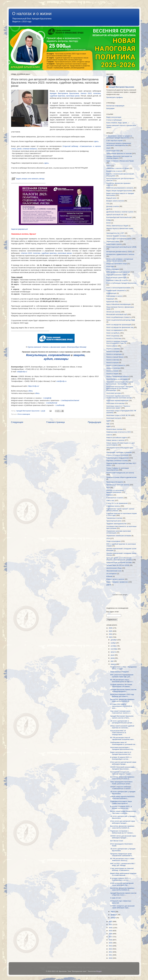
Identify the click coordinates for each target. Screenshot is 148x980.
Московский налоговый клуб (117, 314)
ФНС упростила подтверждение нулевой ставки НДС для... (122, 676)
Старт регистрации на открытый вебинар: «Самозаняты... (122, 869)
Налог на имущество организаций (119, 325)
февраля (114, 915)
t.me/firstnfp (60, 405)
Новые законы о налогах (115, 440)
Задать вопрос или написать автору (28, 179)
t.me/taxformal (52, 403)
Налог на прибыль (113, 333)
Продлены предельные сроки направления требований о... (122, 855)
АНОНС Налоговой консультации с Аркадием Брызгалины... (123, 768)
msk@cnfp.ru (61, 381)
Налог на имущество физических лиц (120, 327)
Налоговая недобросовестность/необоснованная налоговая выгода (119, 397)
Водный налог (111, 198)
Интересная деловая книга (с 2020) (119, 252)
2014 (111, 946)
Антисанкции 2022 (113, 151)
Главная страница (56, 422)
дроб (108, 209)
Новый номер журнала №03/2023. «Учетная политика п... (123, 797)
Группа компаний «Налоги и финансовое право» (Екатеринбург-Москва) (57, 347)
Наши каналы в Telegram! (120, 672)
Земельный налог (113, 241)
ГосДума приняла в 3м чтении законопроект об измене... (121, 685)
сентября (114, 649)
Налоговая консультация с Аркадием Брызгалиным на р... (122, 748)
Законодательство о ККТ (115, 233)
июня (113, 658)
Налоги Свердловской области (118, 376)
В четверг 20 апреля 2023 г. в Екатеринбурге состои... (121, 758)
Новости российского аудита (117, 438)
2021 (111, 925)
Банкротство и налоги (114, 171)
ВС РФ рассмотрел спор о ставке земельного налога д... (122, 859)
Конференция (111, 293)
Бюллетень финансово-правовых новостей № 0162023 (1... (122, 700)
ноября (113, 643)
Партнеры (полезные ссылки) (117, 461)
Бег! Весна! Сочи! (117, 841)
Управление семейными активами (119, 536)
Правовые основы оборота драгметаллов (121, 477)
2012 (111, 952)
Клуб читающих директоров (116, 278)
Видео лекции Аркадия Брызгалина (119, 191)
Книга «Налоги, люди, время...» (118, 123)
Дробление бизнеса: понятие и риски (120, 212)
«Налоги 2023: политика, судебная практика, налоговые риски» (46, 253)
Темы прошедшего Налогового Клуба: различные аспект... (121, 783)
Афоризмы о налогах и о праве (118, 168)
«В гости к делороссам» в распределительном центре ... (122, 722)
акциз (108, 148)
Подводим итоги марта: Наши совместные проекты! (121, 802)
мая (112, 661)
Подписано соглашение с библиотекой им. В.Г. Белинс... (122, 832)
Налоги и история (113, 351)
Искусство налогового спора (117, 264)
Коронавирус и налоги (114, 296)
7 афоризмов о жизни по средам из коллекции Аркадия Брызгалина (119, 137)
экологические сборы (114, 568)
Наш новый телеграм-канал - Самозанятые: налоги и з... (121, 712)
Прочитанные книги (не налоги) (118, 485)
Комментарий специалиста (116, 290)
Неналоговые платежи (114, 429)
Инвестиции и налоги (114, 244)
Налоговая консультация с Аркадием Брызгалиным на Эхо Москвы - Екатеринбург (120, 388)
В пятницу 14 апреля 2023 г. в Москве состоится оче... (121, 807)
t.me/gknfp (47, 398)
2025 (111, 631)
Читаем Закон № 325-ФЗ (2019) (118, 565)
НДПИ (109, 421)
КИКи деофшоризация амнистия (118, 272)
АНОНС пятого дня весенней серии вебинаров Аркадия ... (123, 837)
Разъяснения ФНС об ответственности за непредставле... (118, 733)
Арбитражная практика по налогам (119, 153)
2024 (111, 634)
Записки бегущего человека (116, 236)
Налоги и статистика (114, 338)
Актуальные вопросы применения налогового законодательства (119, 144)
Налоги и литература (114, 354)
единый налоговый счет (115, 215)
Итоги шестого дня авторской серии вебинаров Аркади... (123, 763)
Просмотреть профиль (115, 97)
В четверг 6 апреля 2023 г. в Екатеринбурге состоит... (120, 879)
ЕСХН (109, 223)
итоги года (110, 266)
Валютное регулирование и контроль (120, 188)
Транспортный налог (114, 521)
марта (113, 912)
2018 (111, 934)
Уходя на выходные (113, 541)
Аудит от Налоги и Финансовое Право (120, 161)
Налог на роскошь (113, 336)
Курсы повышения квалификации (118, 304)
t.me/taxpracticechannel (70, 400)
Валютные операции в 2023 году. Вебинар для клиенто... (122, 695)
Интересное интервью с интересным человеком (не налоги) (120, 260)
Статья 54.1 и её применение (117, 503)
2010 (111, 958)
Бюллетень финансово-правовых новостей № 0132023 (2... (122, 889)
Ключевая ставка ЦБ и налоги (117, 280)
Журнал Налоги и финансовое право (120, 228)
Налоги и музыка (113, 363)
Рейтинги (110, 495)
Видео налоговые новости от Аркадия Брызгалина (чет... (121, 753)
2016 (111, 940)
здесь (96, 141)
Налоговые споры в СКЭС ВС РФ (118, 415)
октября (114, 646)
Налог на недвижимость (115, 330)
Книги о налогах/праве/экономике (119, 288)
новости (109, 435)
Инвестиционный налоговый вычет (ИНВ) (121, 247)
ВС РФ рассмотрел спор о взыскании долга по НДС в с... (122, 681)
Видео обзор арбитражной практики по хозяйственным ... (123, 874)
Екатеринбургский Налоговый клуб (119, 217)
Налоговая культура (114, 393)
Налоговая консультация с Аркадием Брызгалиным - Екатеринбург (120, 383)
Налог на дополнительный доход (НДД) (121, 320)
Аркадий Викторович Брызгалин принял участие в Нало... (122, 717)
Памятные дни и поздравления (118, 458)
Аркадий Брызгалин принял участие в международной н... (123, 690)
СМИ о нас (110, 500)
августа (114, 652)
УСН (108, 538)
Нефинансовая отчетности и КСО (119, 432)
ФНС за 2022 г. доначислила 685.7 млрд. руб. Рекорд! (123, 864)
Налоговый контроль (114, 418)
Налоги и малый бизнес (115, 357)
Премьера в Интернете (115, 482)
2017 (111, 937)
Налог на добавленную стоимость (119, 317)
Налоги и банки (112, 346)
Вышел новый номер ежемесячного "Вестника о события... (123, 812)
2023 (111, 637)
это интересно (112, 574)
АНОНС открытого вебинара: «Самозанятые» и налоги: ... (121, 788)
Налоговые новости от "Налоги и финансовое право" (118, 407)
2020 (111, 928)
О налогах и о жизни (32, 14)
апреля (113, 664)
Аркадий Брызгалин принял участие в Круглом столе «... (123, 894)
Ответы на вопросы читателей (117, 455)
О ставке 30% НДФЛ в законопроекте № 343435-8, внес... (121, 706)
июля (113, 655)
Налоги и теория (112, 374)
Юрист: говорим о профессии (117, 582)
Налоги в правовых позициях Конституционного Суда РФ (117, 342)
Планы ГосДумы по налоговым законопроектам (118, 469)
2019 (111, 931)
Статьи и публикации (114, 120)
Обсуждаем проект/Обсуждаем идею (120, 448)
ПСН (108, 488)
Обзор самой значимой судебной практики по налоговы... (122, 727)
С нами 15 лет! (116, 898)
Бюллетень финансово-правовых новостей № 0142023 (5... (122, 827)
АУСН (109, 166)
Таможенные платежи (114, 518)
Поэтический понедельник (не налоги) (120, 473)
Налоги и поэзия (112, 371)
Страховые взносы (113, 506)
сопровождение (59, 355)
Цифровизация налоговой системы (119, 562)
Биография (110, 108)
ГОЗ (108, 204)
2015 (111, 943)
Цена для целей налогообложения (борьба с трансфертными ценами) (119, 559)
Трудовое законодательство (116, 524)
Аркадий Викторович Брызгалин (121, 87)
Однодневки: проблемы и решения (119, 452)
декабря (114, 640)
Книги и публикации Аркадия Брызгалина (121, 283)
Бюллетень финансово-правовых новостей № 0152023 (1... (122, 778)
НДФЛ (109, 426)
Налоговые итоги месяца (115, 403)
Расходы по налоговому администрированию (115, 491)
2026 (111, 628)
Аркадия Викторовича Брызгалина (64, 93)
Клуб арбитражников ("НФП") (117, 275)
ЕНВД (109, 220)
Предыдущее (94, 422)
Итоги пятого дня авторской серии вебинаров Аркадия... (123, 822)
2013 (111, 949)
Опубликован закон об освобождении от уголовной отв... (123, 743)
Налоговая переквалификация (117, 401)
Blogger (99, 971)
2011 (111, 955)
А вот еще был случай (114, 141)
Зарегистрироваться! (19, 229)
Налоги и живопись (113, 349)
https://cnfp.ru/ (33, 386)
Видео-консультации (114, 117)
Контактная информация (115, 106)
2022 (111, 922)
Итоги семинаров (24, 414)
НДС (108, 424)
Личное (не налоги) (113, 312)
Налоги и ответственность (116, 365)
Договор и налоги (113, 206)
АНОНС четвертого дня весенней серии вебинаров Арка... (122, 907)
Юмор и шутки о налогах (115, 579)
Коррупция (110, 299)
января (113, 918)
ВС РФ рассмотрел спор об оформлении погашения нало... (123, 738)
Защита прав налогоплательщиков (119, 239)
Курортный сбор (112, 302)
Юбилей (109, 576)
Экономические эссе (114, 571)
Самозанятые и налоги (115, 498)
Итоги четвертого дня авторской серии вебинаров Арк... (122, 884)
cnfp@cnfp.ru (22, 372)
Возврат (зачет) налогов (115, 201)
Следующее (17, 422)
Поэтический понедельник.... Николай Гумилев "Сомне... (121, 773)
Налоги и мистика (113, 360)
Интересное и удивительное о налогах (120, 254)
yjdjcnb (109, 585)
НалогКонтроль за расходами (117, 379)
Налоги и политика (113, 368)
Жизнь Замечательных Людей (117, 226)
